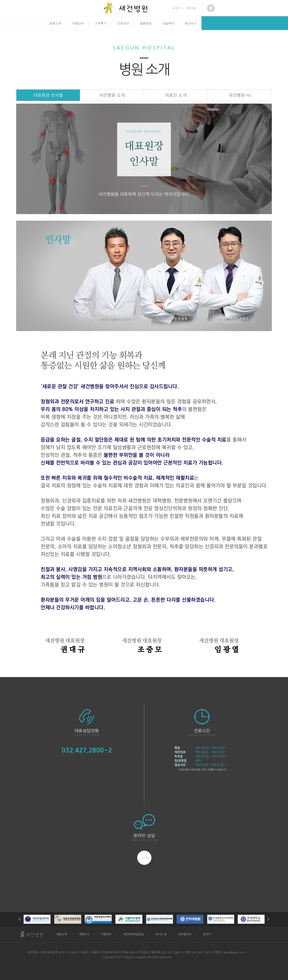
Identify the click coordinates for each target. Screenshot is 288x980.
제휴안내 (84, 934)
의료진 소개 (176, 95)
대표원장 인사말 (48, 95)
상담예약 (168, 23)
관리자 (207, 934)
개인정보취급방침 (133, 934)
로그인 (176, 8)
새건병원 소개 (112, 95)
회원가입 (191, 8)
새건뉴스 (191, 23)
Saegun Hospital (144, 48)
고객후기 (101, 23)
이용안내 (78, 23)
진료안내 (123, 23)
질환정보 (146, 23)
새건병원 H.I (240, 95)
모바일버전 (185, 934)
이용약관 (106, 934)
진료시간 (202, 731)
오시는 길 (161, 934)
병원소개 (55, 23)
